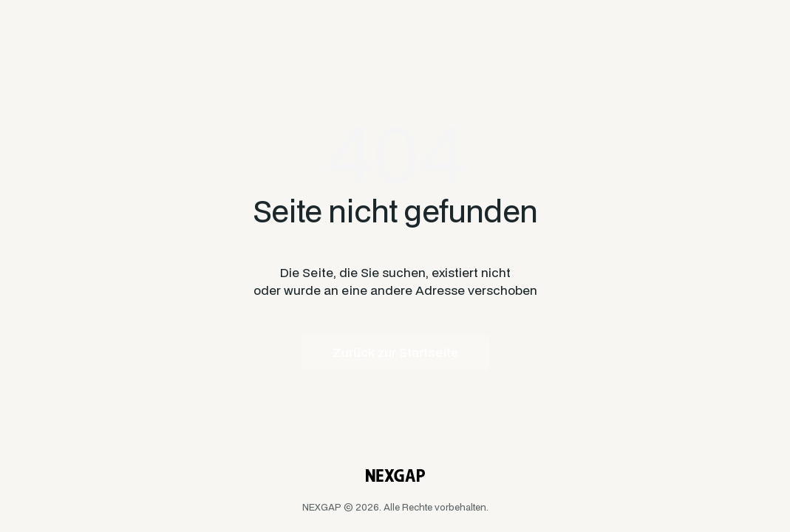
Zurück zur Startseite (395, 352)
